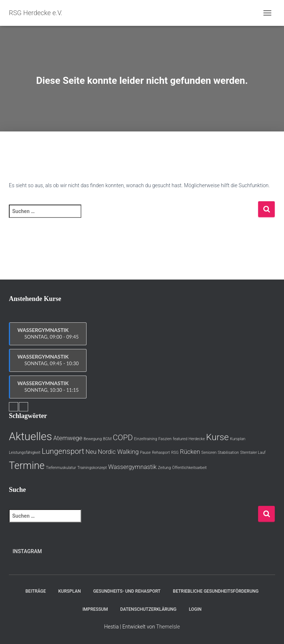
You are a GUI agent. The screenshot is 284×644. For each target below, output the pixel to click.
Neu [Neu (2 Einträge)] (91, 452)
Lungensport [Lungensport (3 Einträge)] (63, 451)
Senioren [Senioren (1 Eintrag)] (209, 453)
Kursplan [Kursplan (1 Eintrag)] (238, 439)
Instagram (27, 551)
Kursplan (70, 591)
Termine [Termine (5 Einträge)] (27, 466)
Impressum (95, 609)
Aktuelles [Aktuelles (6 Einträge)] (31, 436)
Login (195, 609)
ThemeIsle (168, 627)
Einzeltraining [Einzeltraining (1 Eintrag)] (146, 439)
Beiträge (36, 591)
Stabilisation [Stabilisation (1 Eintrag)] (228, 453)
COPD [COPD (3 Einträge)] (123, 438)
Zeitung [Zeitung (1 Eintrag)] (164, 468)
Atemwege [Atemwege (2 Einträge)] (68, 438)
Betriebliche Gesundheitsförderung (216, 591)
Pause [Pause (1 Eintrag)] (145, 453)
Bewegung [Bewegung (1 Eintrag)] (93, 439)
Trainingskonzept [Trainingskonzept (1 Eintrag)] (92, 468)
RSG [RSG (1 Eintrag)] (175, 453)
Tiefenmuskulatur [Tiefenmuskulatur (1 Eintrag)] (61, 468)
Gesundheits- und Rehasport (127, 591)
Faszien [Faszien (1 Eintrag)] (165, 439)
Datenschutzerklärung (148, 609)
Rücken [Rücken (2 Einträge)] (190, 452)
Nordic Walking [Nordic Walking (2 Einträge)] (118, 452)
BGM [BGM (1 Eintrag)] (107, 439)
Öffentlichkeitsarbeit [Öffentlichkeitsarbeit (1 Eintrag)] (190, 468)
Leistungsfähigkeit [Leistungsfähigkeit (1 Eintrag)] (25, 453)
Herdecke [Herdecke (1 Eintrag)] (197, 439)
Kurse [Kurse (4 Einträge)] (217, 437)
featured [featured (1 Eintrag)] (180, 439)
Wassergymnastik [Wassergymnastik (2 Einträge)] (132, 467)
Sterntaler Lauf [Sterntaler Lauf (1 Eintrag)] (253, 453)
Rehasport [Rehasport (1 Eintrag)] (161, 453)
